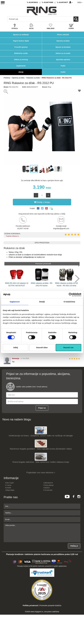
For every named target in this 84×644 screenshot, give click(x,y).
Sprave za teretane (63, 47)
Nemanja (16, 358)
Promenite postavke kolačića (50, 605)
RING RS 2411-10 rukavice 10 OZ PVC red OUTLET (17, 284)
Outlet (63, 72)
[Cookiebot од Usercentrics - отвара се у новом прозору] (70, 295)
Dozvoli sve (68, 347)
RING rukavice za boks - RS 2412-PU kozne (42, 284)
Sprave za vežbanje (21, 35)
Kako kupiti (9, 483)
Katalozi (47, 488)
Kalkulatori (48, 483)
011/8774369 (48, 2)
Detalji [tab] (42, 302)
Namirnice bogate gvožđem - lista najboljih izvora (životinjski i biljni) (41, 449)
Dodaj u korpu (42, 202)
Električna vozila (21, 53)
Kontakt (8, 488)
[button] (6, 127)
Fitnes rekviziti (63, 35)
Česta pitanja (49, 485)
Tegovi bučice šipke (21, 41)
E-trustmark (48, 490)
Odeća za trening (21, 60)
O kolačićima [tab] (69, 302)
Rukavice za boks (33, 78)
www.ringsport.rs (37, 612)
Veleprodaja (10, 490)
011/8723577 (63, 2)
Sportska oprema (63, 60)
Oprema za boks (63, 41)
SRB (80, 2)
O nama (8, 485)
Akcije (21, 72)
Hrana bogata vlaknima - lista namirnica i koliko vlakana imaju (41, 462)
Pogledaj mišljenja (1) (12, 236)
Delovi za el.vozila (63, 53)
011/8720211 (33, 2)
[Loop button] (76, 19)
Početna (7, 78)
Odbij (16, 347)
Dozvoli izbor (42, 347)
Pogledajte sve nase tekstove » (41, 473)
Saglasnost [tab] (15, 302)
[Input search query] (18, 19)
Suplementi (21, 66)
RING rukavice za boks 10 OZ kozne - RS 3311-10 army (67, 284)
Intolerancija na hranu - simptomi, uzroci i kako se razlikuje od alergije (41, 436)
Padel (63, 66)
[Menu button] (3, 3)
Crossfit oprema (21, 47)
